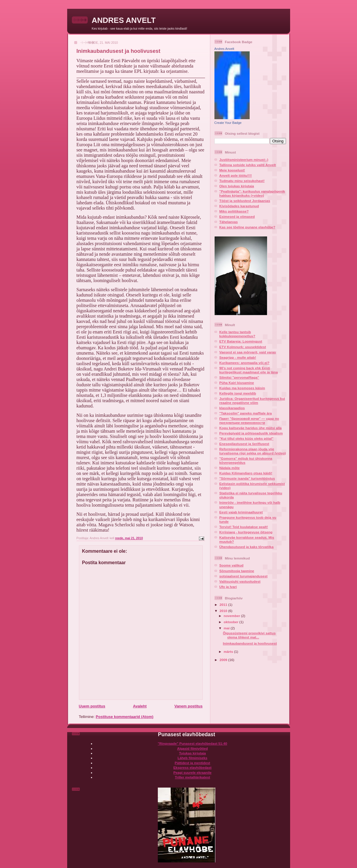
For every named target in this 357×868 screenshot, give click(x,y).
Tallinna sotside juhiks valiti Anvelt (248, 165)
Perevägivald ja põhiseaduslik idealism (251, 433)
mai (227, 628)
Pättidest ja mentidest (193, 763)
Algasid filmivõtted (193, 748)
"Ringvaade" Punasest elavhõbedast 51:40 (192, 743)
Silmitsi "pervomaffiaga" (239, 377)
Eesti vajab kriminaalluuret (241, 512)
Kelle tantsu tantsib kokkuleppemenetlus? (237, 334)
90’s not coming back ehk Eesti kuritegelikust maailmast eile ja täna (249, 370)
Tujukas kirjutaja (192, 753)
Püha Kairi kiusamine (237, 383)
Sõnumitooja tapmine (237, 571)
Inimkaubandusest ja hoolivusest (250, 643)
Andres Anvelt (224, 49)
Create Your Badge (228, 123)
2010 (224, 611)
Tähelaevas (229, 222)
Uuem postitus (92, 706)
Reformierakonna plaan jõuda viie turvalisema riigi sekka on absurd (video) (253, 451)
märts (229, 652)
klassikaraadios (232, 408)
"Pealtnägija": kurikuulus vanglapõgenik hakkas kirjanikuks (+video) (252, 193)
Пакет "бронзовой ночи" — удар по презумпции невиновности (249, 420)
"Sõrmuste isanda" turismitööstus (247, 478)
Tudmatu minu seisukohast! (242, 181)
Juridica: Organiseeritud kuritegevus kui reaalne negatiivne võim (252, 401)
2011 (224, 605)
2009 (224, 660)
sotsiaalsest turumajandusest (243, 576)
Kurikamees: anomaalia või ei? (245, 363)
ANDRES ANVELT (124, 20)
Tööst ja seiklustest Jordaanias (245, 201)
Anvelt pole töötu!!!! (236, 175)
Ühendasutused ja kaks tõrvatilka (247, 547)
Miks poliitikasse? (234, 211)
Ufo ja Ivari (228, 587)
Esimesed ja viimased (237, 216)
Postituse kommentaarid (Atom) (124, 717)
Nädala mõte (230, 468)
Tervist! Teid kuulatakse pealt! (244, 527)
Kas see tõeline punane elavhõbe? (247, 227)
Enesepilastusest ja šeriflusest (244, 444)
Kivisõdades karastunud (239, 206)
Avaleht (140, 706)
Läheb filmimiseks (192, 758)
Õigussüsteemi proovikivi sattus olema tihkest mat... (249, 635)
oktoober (232, 622)
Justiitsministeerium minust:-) (244, 160)
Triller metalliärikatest (192, 777)
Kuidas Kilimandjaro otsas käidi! (246, 473)
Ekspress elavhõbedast (192, 767)
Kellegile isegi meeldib (238, 393)
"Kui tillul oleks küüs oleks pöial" (247, 438)
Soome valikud (232, 565)
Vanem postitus (188, 706)
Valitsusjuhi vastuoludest (240, 581)
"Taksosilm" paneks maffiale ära (246, 413)
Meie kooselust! (232, 170)
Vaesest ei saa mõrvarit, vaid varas (248, 352)
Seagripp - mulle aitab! (238, 357)
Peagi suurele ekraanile (192, 772)
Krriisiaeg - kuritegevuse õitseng (246, 532)
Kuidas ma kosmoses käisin (242, 388)
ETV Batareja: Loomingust (241, 341)
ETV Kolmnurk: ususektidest (243, 347)
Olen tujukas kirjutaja (237, 186)
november (232, 616)
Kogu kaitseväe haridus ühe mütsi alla (251, 428)
